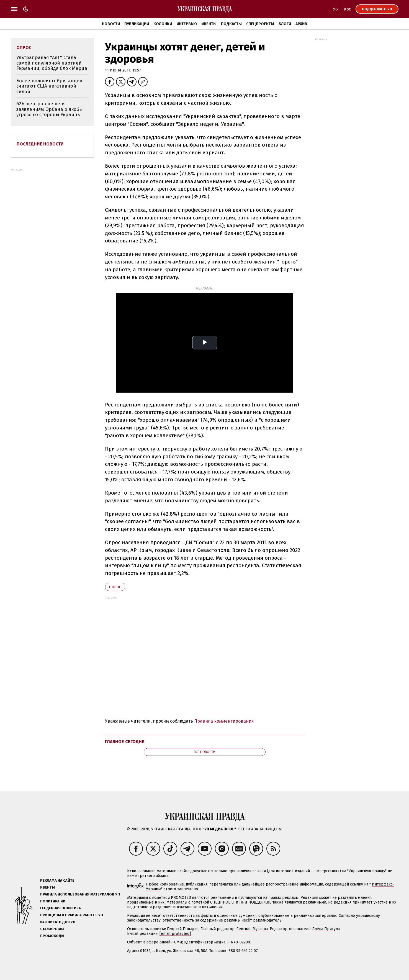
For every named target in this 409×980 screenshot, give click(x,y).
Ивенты (209, 24)
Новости (111, 24)
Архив (301, 24)
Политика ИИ (53, 901)
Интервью (187, 24)
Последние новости (40, 144)
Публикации (137, 24)
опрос (115, 587)
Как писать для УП (58, 922)
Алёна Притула (326, 929)
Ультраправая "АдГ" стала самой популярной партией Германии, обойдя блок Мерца (52, 63)
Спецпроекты (260, 24)
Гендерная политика (61, 908)
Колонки (163, 24)
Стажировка (52, 929)
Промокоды (52, 936)
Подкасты (231, 24)
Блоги (285, 24)
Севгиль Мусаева (252, 929)
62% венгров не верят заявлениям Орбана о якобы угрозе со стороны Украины (50, 109)
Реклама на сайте (57, 880)
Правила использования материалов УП (80, 894)
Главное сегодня (125, 742)
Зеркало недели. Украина (210, 124)
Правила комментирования (224, 721)
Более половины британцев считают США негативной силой (49, 86)
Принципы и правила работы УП (72, 915)
